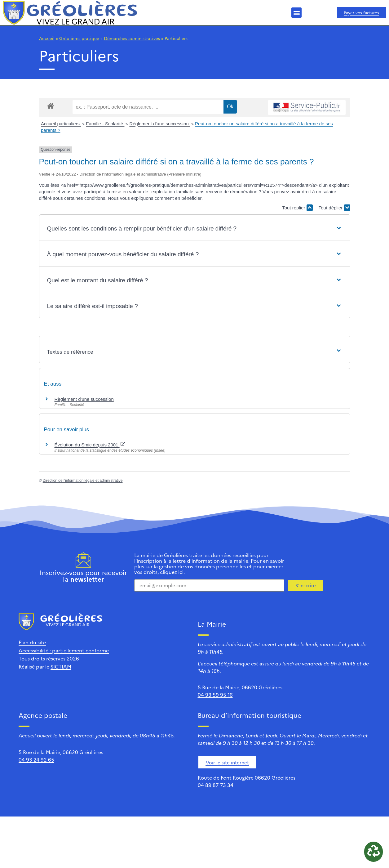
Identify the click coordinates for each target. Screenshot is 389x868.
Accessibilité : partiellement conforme (64, 650)
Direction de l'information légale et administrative (83, 481)
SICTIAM (61, 666)
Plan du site (32, 642)
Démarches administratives (132, 38)
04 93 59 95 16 (215, 695)
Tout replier (297, 208)
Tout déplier (334, 208)
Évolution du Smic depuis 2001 (90, 445)
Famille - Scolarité (105, 124)
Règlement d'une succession (159, 124)
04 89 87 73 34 (216, 785)
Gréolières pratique (79, 38)
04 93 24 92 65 (36, 759)
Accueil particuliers (61, 124)
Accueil (47, 38)
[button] (296, 13)
